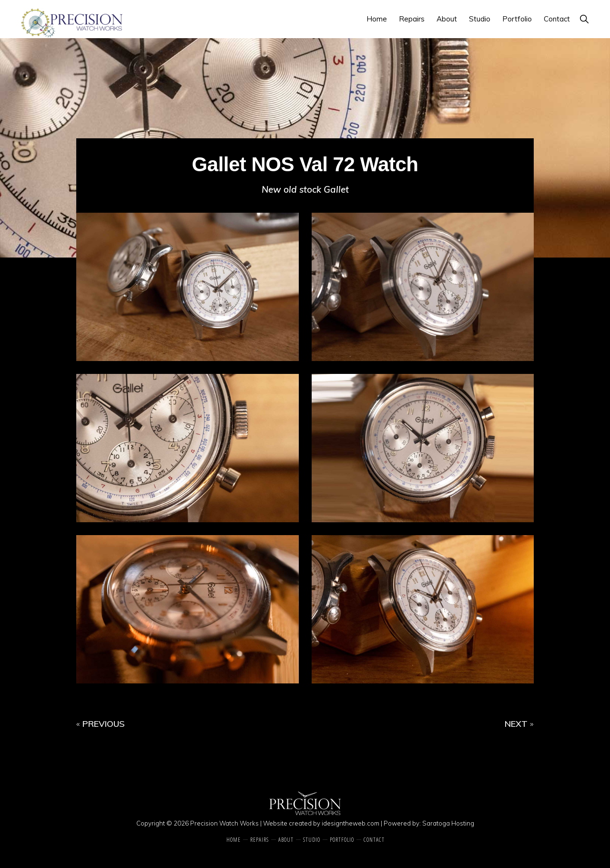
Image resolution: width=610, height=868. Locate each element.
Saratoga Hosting (448, 823)
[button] (584, 19)
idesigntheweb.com (351, 823)
